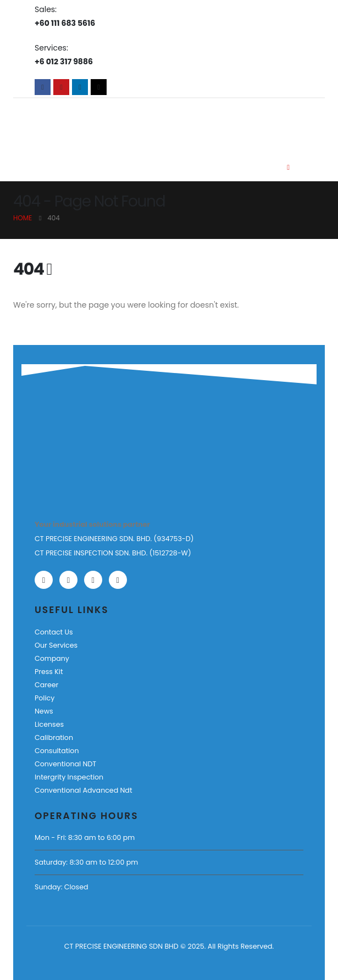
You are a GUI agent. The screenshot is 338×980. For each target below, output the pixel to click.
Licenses (49, 724)
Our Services (56, 645)
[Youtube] (61, 87)
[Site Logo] (75, 123)
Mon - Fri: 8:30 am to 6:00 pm (85, 837)
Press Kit (49, 672)
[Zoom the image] (68, 444)
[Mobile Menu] (288, 168)
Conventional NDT (65, 764)
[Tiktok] (99, 87)
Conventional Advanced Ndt (83, 790)
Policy (45, 698)
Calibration (54, 737)
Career (46, 685)
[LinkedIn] (80, 87)
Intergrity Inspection (69, 777)
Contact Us (54, 632)
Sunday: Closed (61, 887)
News (44, 711)
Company (52, 658)
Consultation (57, 751)
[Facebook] (43, 87)
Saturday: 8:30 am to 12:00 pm (86, 862)
